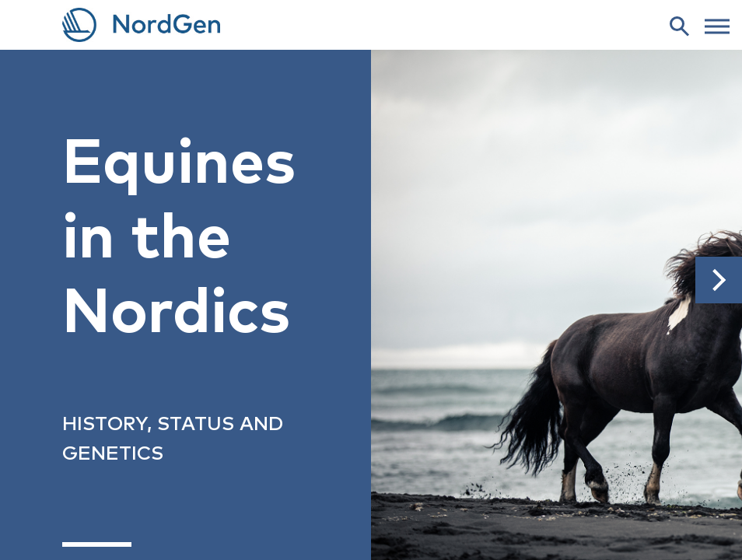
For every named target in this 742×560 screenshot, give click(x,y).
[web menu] (717, 25)
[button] (719, 280)
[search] (679, 26)
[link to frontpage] (371, 25)
